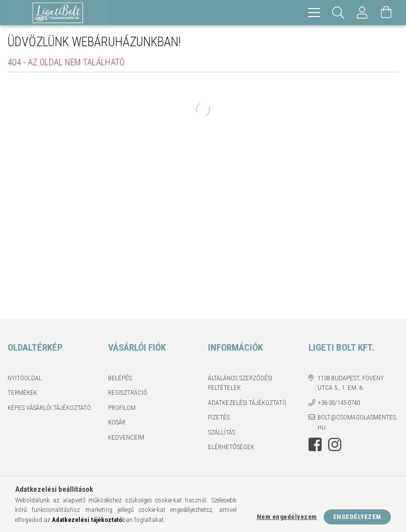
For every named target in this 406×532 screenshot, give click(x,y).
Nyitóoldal (25, 378)
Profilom (122, 408)
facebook (315, 445)
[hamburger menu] (314, 13)
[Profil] (362, 13)
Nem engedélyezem (287, 517)
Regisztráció (128, 393)
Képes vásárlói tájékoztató (49, 408)
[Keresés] (338, 13)
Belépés (120, 378)
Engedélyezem (357, 517)
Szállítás (222, 432)
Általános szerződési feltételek (240, 383)
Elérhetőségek (231, 447)
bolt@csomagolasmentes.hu (358, 422)
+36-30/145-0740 (339, 403)
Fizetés (219, 417)
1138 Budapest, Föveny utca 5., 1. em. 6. (351, 383)
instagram (335, 445)
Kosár (117, 422)
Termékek (22, 393)
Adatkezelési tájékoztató (247, 403)
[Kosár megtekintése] (386, 13)
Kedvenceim (126, 437)
